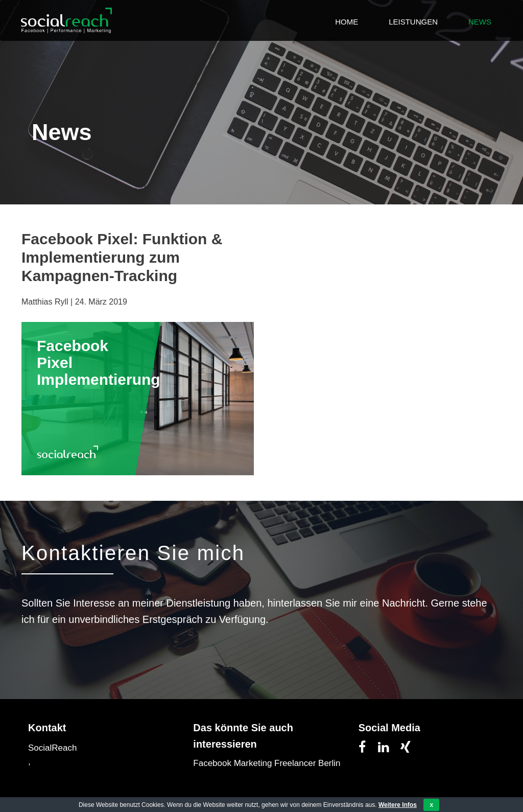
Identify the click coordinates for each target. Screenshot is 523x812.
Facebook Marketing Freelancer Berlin (267, 763)
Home (347, 22)
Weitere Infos (398, 805)
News (480, 22)
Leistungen (413, 22)
